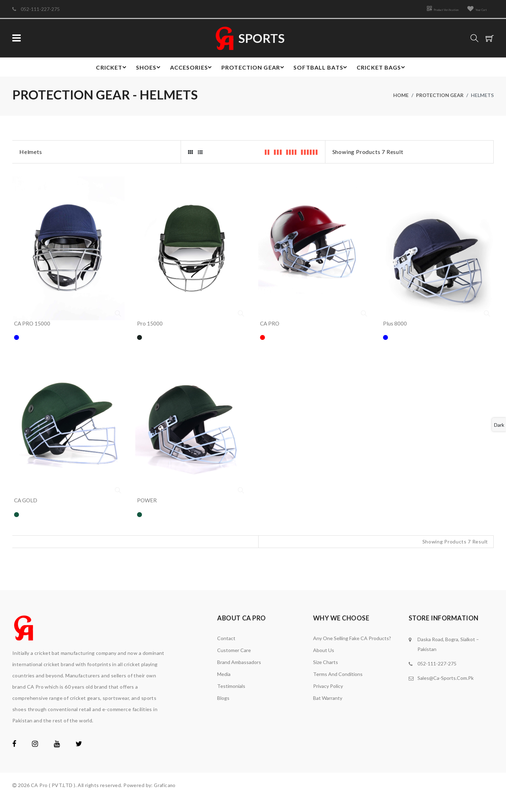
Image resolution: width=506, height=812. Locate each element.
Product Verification (424, 9)
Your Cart (472, 9)
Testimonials (231, 700)
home (401, 98)
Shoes (146, 69)
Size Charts (326, 676)
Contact (226, 652)
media (224, 688)
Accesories (190, 69)
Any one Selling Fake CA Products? (352, 652)
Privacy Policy (328, 700)
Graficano (165, 799)
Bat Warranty (328, 712)
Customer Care (234, 664)
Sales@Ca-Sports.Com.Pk (446, 692)
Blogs (223, 712)
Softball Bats (323, 69)
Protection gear (254, 69)
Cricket (107, 69)
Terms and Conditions (338, 688)
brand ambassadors (239, 676)
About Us (324, 664)
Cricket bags (385, 69)
